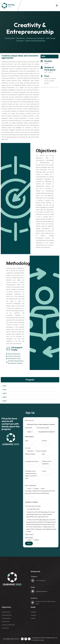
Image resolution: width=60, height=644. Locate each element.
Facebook (34, 615)
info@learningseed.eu (42, 591)
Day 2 (5, 390)
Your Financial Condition (43, 428)
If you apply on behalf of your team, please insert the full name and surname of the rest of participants (41, 494)
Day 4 (5, 397)
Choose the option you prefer (33, 506)
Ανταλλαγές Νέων (7, 615)
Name (32, 442)
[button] (30, 386)
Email (49, 456)
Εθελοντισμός (6, 622)
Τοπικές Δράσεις (6, 618)
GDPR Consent (29, 534)
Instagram (34, 612)
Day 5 (5, 401)
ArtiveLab (41, 640)
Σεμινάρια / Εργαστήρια (8, 625)
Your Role (28, 448)
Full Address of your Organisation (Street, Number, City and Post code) (32, 476)
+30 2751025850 (41, 581)
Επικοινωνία (5, 628)
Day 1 (5, 386)
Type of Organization (31, 485)
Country (49, 473)
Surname (49, 442)
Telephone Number (32, 456)
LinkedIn (33, 618)
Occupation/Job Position (32, 463)
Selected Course (29, 420)
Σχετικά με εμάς (6, 612)
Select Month (29, 428)
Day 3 (5, 393)
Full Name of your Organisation (49, 464)
